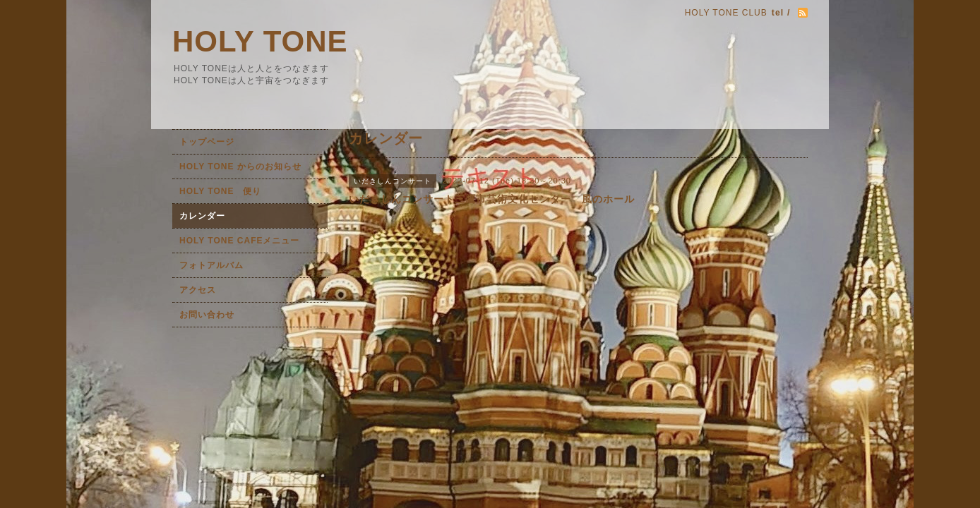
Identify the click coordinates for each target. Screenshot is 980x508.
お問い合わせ (207, 315)
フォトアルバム (211, 265)
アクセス (198, 290)
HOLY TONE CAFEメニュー (239, 241)
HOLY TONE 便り (220, 191)
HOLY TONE (260, 41)
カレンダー (202, 216)
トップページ (207, 142)
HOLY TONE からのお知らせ (240, 167)
